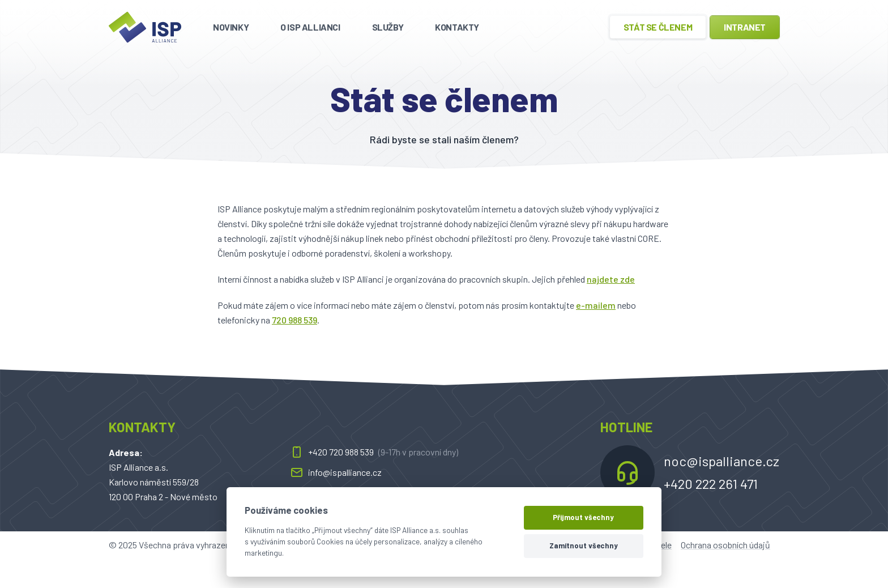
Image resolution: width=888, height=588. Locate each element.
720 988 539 (294, 320)
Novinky (231, 27)
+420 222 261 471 (711, 483)
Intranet (745, 27)
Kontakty (457, 27)
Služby (388, 27)
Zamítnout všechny (584, 546)
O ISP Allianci (310, 27)
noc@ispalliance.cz (721, 461)
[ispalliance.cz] (145, 27)
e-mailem (596, 305)
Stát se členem (658, 27)
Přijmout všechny (583, 517)
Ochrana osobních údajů (725, 545)
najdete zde (611, 279)
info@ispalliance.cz (336, 472)
